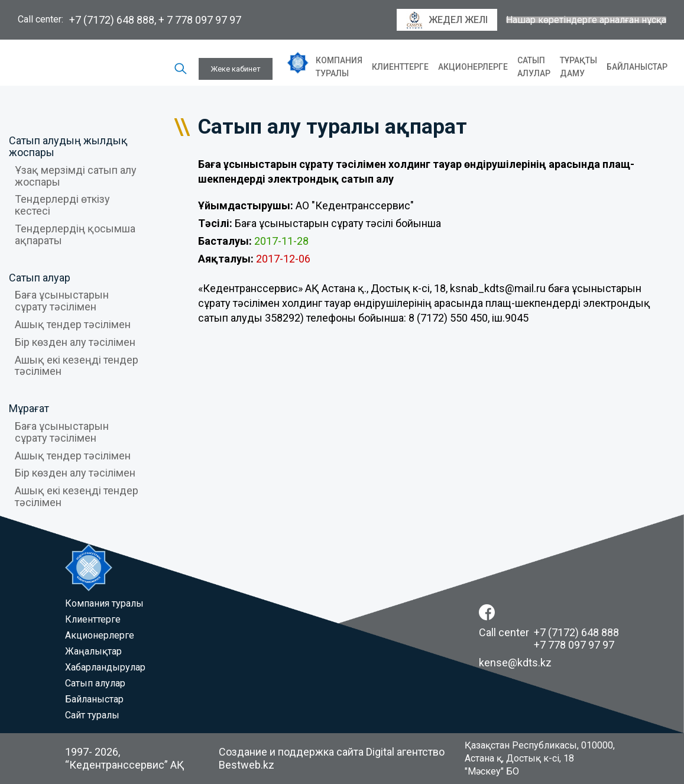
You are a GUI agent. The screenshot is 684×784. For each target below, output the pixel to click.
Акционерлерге (473, 67)
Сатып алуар (40, 278)
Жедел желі (447, 20)
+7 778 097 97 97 (574, 645)
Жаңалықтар (93, 651)
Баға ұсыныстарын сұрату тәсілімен (62, 301)
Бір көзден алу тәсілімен (75, 342)
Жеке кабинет (236, 69)
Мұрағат (29, 408)
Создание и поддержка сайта (291, 752)
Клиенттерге (400, 67)
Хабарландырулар (105, 667)
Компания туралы (339, 67)
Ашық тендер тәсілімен (73, 324)
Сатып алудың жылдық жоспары (68, 146)
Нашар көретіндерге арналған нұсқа (586, 20)
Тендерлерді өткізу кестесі (62, 205)
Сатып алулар (534, 67)
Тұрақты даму (578, 67)
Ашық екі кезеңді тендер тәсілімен (77, 366)
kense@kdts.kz (515, 662)
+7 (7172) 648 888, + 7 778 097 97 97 (155, 20)
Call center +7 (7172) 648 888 (549, 632)
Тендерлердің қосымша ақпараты (75, 234)
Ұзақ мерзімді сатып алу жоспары (76, 176)
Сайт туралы (92, 715)
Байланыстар (637, 67)
